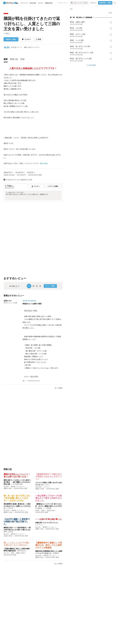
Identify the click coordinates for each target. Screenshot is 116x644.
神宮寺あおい (22, 551)
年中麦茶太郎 (18, 484)
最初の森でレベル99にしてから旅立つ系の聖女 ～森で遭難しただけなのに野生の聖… (17, 482)
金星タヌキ (8, 301)
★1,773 (6, 553)
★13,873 (7, 511)
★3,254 (38, 527)
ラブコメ (46, 487)
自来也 (11, 532)
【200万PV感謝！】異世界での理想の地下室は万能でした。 (17, 522)
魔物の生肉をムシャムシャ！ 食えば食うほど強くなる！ (18, 475)
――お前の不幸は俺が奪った (49, 519)
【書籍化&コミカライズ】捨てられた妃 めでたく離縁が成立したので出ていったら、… (49, 506)
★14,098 (38, 487)
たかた (47, 485)
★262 (37, 511)
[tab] (6, 60)
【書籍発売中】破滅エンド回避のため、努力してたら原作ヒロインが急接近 (49, 545)
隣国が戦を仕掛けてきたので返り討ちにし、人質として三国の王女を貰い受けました (32, 24)
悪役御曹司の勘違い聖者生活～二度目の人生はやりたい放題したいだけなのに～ (17, 506)
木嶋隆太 (56, 553)
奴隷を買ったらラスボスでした (46, 523)
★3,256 (6, 487)
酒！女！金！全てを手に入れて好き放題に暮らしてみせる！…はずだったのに (17, 498)
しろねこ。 (8, 33)
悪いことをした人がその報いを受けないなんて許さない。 (17, 544)
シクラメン (39, 525)
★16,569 (38, 556)
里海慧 (49, 508)
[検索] (72, 3)
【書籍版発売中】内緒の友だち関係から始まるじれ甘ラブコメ (49, 477)
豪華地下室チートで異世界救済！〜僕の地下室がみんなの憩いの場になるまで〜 (17, 530)
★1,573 (6, 534)
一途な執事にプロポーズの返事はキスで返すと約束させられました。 (49, 498)
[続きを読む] (33, 119)
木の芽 (11, 508)
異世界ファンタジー (18, 487)
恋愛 (43, 511)
